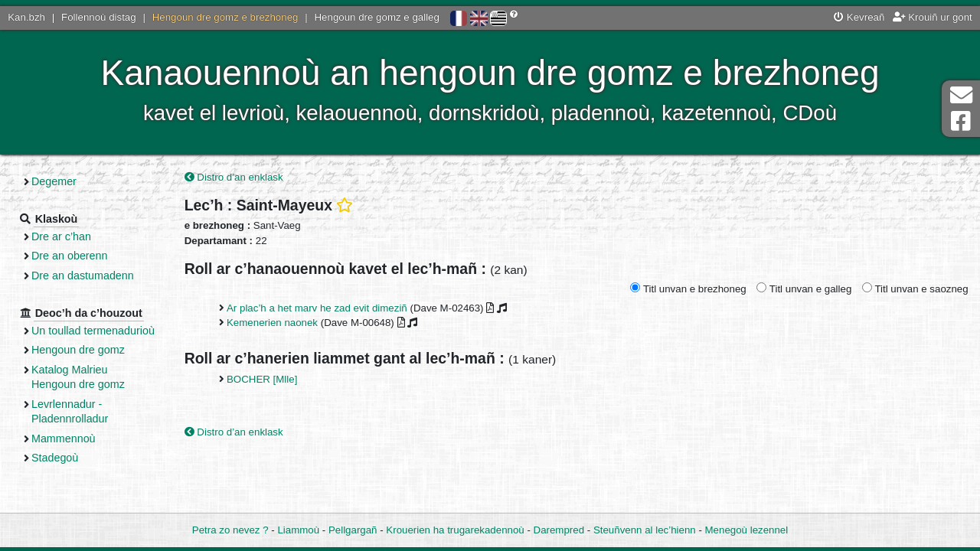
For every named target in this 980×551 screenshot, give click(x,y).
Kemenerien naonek (272, 323)
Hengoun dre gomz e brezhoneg (225, 17)
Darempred (559, 530)
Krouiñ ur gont (933, 17)
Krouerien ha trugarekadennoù (455, 530)
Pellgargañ (353, 530)
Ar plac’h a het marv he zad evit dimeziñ (317, 308)
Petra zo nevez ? (230, 530)
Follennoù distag (99, 17)
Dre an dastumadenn (83, 275)
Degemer (54, 181)
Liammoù (298, 530)
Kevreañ (859, 17)
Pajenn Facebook (961, 121)
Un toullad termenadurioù (93, 331)
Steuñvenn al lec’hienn (645, 530)
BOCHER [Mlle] (262, 379)
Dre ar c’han (61, 236)
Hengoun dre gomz (78, 350)
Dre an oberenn (70, 256)
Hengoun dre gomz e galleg (377, 17)
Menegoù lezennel (747, 530)
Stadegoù (55, 458)
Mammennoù (64, 439)
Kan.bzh (26, 17)
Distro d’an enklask (234, 177)
